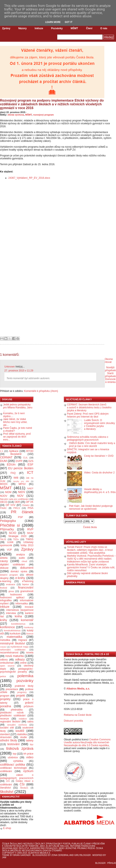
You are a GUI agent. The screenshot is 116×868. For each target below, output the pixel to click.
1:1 (2, 451)
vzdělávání (6, 771)
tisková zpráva (20, 748)
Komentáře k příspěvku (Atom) (41, 391)
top (14, 754)
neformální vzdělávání (13, 650)
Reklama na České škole (78, 715)
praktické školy (24, 686)
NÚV (20, 496)
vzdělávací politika (13, 765)
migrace (23, 640)
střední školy (9, 740)
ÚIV (8, 781)
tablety (30, 741)
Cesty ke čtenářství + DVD (99, 456)
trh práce (28, 754)
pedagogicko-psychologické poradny (17, 670)
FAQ (13, 473)
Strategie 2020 (17, 536)
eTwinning (28, 581)
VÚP (9, 550)
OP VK (30, 502)
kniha (18, 616)
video (30, 757)
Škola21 (24, 788)
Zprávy (6, 28)
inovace (29, 607)
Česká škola (90, 527)
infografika (6, 600)
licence (30, 634)
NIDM (8, 492)
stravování (6, 737)
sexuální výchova (17, 725)
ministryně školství (13, 643)
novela (30, 653)
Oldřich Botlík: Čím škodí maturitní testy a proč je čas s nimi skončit (92, 445)
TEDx (16, 539)
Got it (69, 22)
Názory (23, 28)
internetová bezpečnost (20, 610)
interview (11, 613)
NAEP (30, 488)
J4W (4, 857)
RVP (30, 529)
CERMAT (6, 457)
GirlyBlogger (83, 855)
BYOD (30, 451)
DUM (3, 461)
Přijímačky (7, 529)
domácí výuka (19, 571)
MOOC (4, 484)
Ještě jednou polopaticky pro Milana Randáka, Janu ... (18, 408)
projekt (21, 696)
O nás (104, 28)
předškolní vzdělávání (13, 716)
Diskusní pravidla (73, 721)
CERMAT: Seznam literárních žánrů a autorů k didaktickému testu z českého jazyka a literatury (89, 408)
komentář (27, 620)
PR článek (22, 512)
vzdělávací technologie (13, 768)
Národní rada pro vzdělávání (14, 499)
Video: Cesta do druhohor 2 (99, 473)
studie (24, 737)
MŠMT (74, 28)
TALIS (3, 539)
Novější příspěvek (110, 369)
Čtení (89, 28)
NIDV (21, 492)
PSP (20, 517)
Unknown (10, 367)
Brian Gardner (22, 855)
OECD (4, 502)
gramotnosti (27, 591)
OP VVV (11, 505)
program (5, 696)
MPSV (22, 484)
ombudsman (7, 663)
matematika (14, 637)
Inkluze (39, 28)
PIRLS (17, 508)
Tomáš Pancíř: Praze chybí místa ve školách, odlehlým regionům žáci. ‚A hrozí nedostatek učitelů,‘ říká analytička (90, 550)
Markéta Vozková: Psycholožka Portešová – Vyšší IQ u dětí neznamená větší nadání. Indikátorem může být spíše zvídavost (91, 559)
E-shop (7, 828)
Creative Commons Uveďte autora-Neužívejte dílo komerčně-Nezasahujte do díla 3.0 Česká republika (87, 742)
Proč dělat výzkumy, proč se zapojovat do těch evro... (17, 437)
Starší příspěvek (110, 375)
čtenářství (5, 788)
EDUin (11, 464)
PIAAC (3, 508)
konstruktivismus (12, 630)
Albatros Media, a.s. (78, 689)
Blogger (100, 863)
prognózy (22, 692)
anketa (4, 558)
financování (26, 587)
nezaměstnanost (9, 653)
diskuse (4, 568)
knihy (4, 620)
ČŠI (22, 784)
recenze (4, 719)
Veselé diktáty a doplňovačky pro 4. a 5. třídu (100, 491)
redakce (23, 719)
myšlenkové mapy (20, 647)
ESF (30, 464)
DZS (31, 461)
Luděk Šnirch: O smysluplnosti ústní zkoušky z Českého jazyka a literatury (100, 425)
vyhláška (18, 761)
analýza (20, 555)
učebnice (13, 757)
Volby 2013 (27, 545)
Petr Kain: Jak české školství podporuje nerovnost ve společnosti (91, 507)
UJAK (10, 542)
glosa (11, 591)
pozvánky (25, 681)
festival (4, 588)
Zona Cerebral (60, 855)
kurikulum (15, 634)
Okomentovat (109, 361)
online (23, 663)
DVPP (19, 461)
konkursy (29, 627)
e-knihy (20, 578)
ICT (30, 472)
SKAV (30, 533)
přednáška (17, 710)
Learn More (53, 22)
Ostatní (26, 505)
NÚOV (4, 496)
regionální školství (10, 722)
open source (7, 666)
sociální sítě (7, 728)
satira (30, 722)
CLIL (25, 458)
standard (5, 734)
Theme (6, 855)
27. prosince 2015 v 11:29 (19, 371)
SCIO (12, 533)
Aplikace (14, 451)
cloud (24, 561)
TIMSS (30, 539)
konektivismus (18, 624)
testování (13, 744)
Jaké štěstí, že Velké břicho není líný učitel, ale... (15, 422)
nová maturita (15, 656)
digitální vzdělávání (12, 565)
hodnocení (16, 595)
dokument (27, 568)
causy (4, 561)
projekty (5, 699)
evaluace (11, 584)
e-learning (6, 581)
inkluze (5, 607)
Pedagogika (8, 521)
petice (3, 676)
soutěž (20, 731)
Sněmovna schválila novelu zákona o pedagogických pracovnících (88, 438)
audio (22, 558)
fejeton (26, 584)
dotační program (9, 575)
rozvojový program (43, 115)
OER (17, 502)
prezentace (12, 689)
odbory (4, 660)
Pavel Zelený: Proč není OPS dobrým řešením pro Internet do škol (88, 415)
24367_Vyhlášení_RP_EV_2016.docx (29, 178)
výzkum (28, 771)
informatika (22, 604)
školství (7, 792)
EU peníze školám (21, 468)
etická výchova (16, 115)
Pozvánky (57, 28)
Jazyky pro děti (21, 481)
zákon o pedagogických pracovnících (17, 777)
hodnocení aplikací (12, 598)
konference (7, 627)
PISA (31, 508)
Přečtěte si (10, 525)
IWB (16, 478)
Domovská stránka (110, 381)
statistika (22, 734)
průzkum (29, 706)
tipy (32, 744)
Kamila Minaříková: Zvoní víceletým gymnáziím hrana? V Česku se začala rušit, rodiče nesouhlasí (91, 567)
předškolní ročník (12, 713)
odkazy (20, 659)
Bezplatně (16, 454)
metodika (5, 640)
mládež (3, 647)
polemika (25, 676)
